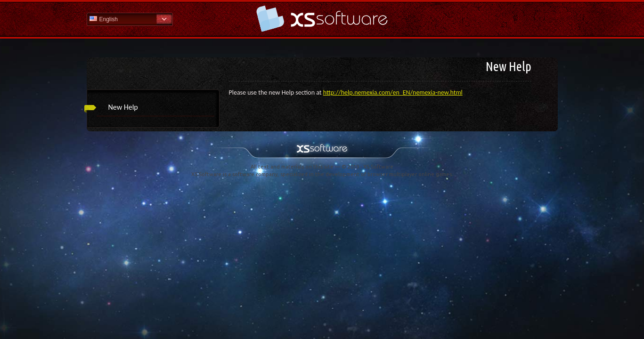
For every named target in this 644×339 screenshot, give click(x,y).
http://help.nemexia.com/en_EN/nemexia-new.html (393, 93)
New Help (123, 107)
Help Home (322, 19)
